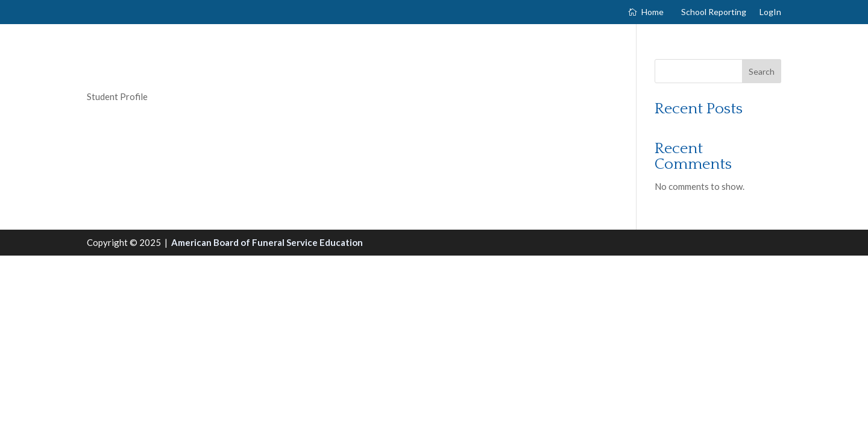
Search (762, 71)
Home (653, 12)
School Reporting (714, 12)
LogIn (770, 12)
